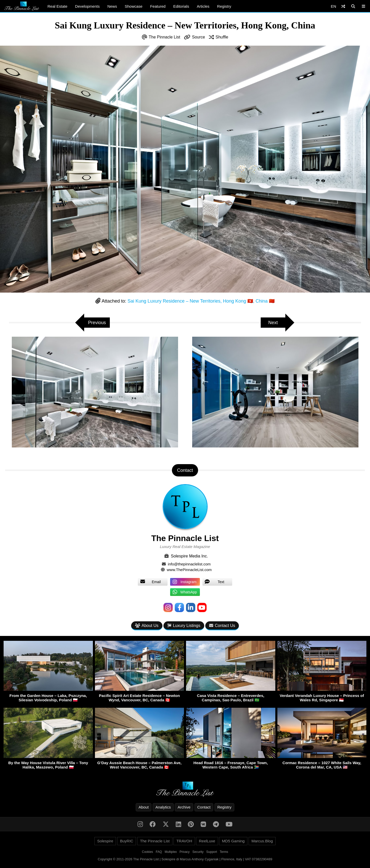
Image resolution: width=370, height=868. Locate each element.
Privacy (185, 852)
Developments (87, 6)
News (112, 6)
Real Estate (57, 6)
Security (198, 852)
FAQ (159, 852)
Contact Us (222, 626)
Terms (224, 852)
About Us (147, 626)
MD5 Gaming (233, 841)
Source (198, 37)
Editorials (181, 6)
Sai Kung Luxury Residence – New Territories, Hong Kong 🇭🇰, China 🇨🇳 (201, 301)
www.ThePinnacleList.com (189, 570)
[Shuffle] (343, 6)
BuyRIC (127, 841)
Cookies (147, 852)
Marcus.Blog (262, 841)
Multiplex (171, 852)
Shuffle (222, 37)
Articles (203, 6)
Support (212, 852)
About (144, 807)
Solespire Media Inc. (189, 556)
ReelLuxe (207, 841)
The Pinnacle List (165, 37)
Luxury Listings (184, 626)
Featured (158, 6)
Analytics (163, 807)
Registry (224, 6)
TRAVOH (184, 841)
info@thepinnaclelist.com (189, 564)
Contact (204, 807)
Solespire (105, 841)
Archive (184, 807)
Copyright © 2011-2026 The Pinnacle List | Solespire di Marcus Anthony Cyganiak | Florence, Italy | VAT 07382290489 (185, 859)
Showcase (134, 6)
